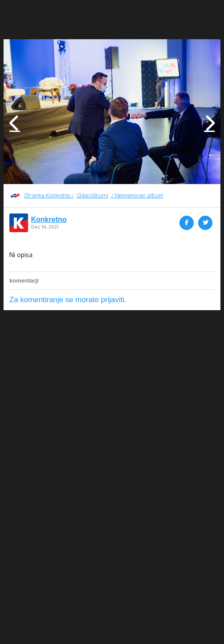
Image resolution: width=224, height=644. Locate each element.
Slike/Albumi (92, 195)
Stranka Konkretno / (49, 195)
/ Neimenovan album (137, 195)
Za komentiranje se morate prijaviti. (68, 300)
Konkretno (49, 220)
